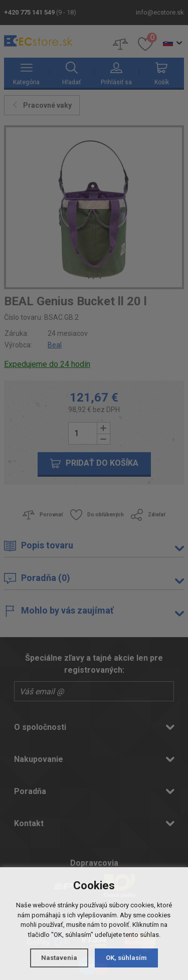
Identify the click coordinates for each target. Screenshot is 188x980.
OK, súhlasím (126, 958)
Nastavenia (59, 958)
